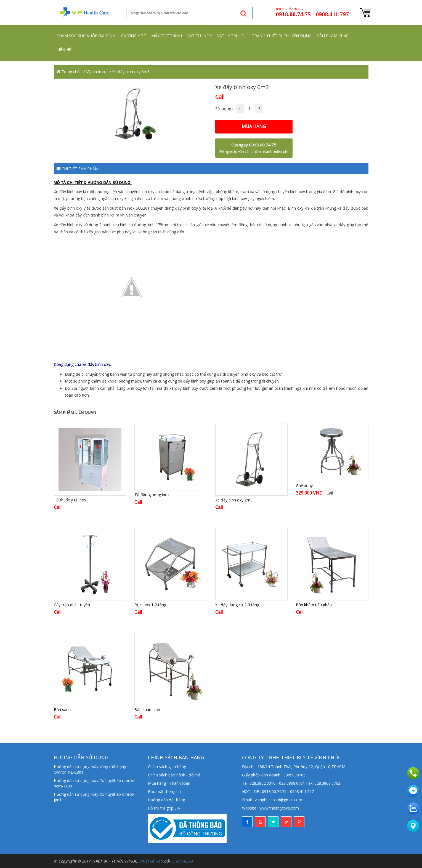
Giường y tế (133, 36)
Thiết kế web (151, 861)
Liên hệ (64, 50)
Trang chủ (71, 72)
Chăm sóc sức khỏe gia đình (86, 36)
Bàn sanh (62, 710)
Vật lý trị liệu (232, 36)
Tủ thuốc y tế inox (70, 500)
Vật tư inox (200, 36)
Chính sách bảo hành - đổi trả (174, 775)
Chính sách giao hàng (167, 767)
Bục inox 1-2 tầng (150, 605)
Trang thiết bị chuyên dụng (282, 36)
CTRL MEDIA (182, 861)
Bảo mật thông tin (164, 791)
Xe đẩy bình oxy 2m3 (234, 500)
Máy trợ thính (167, 36)
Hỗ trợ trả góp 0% (164, 808)
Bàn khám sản (147, 710)
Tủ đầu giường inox (152, 495)
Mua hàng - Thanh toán (169, 783)
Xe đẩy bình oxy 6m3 (131, 72)
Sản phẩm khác (333, 36)
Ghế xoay (304, 486)
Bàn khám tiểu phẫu (314, 605)
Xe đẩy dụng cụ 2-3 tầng (237, 605)
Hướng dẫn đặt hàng (166, 800)
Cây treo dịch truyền (72, 605)
